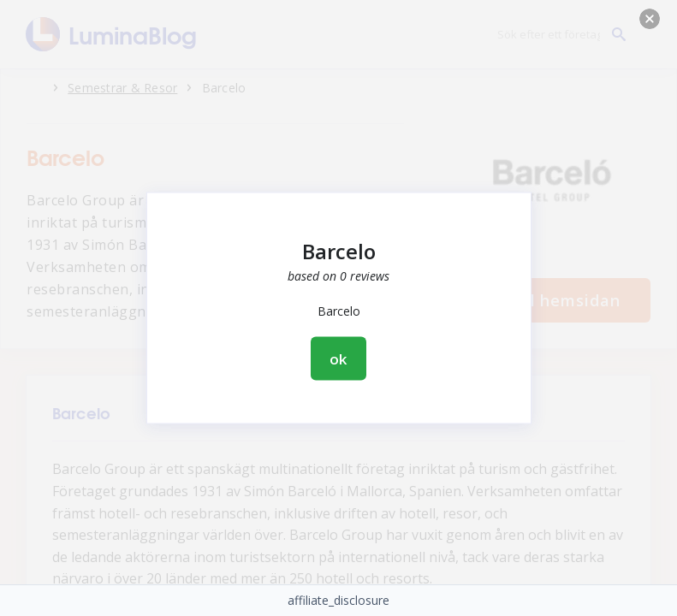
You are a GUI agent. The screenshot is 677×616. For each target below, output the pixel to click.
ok (339, 359)
